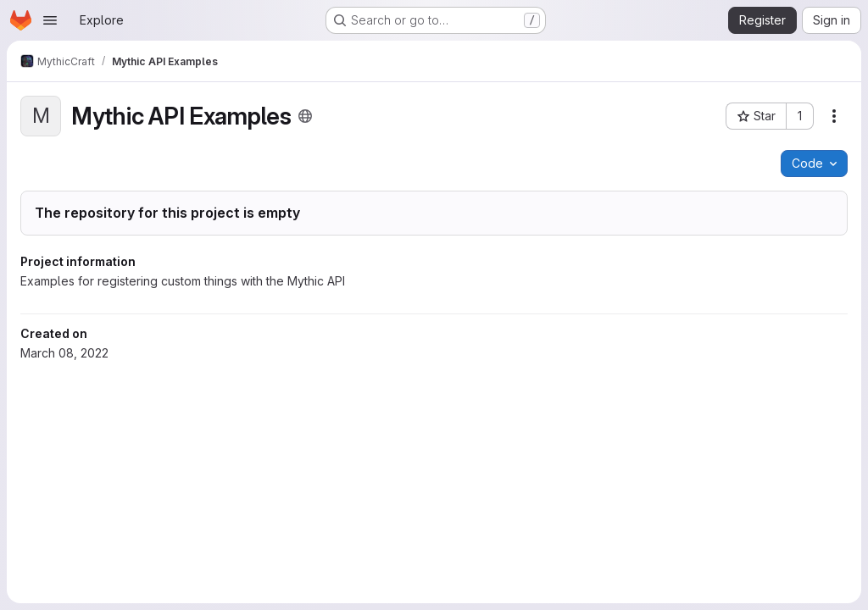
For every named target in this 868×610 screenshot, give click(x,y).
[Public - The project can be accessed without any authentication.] (305, 116)
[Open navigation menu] (50, 20)
